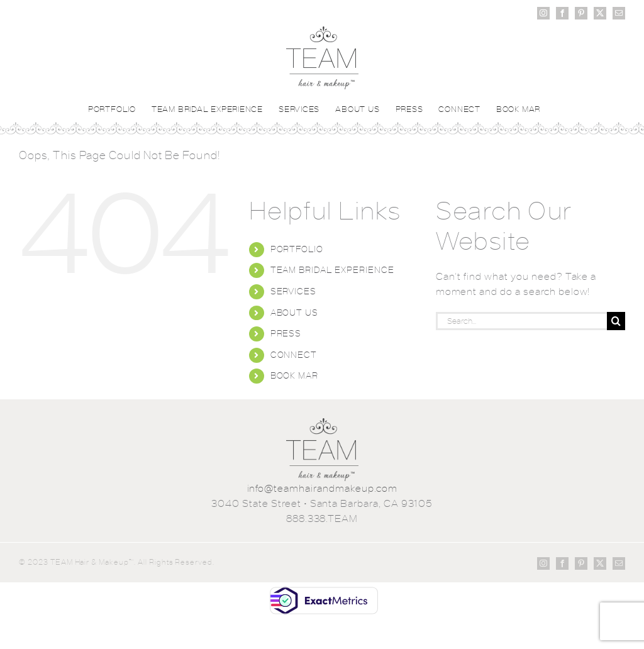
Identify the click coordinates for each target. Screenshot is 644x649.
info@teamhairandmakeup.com (322, 488)
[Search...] (521, 321)
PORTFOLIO (297, 249)
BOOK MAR (295, 375)
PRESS (286, 333)
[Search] (616, 321)
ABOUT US (295, 313)
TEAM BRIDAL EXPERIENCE (332, 270)
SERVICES (294, 291)
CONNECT (294, 355)
